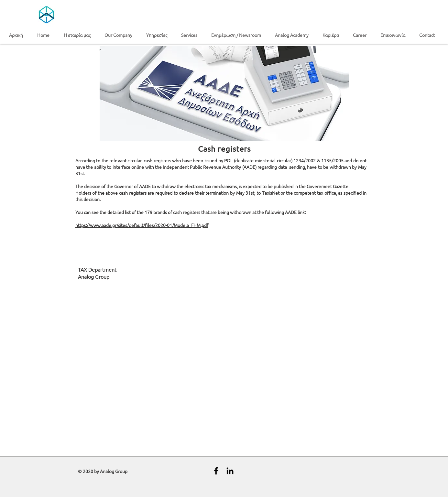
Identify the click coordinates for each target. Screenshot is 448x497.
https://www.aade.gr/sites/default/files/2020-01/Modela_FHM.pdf (142, 225)
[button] (79, 35)
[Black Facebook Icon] (216, 471)
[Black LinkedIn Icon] (230, 471)
